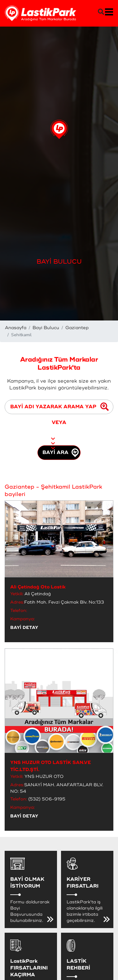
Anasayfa (16, 328)
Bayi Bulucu (46, 328)
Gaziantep (77, 328)
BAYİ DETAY (24, 628)
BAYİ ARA (61, 453)
